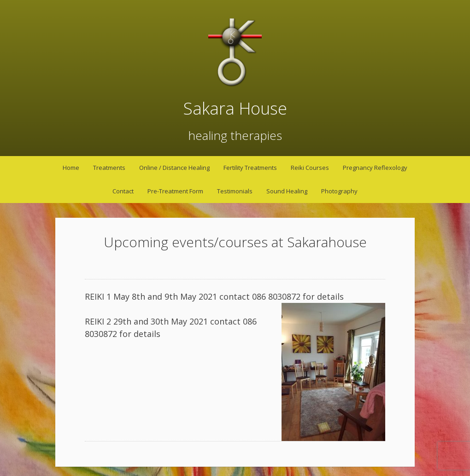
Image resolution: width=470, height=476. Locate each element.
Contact (123, 191)
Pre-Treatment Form (175, 191)
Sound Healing (287, 191)
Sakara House (235, 108)
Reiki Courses (310, 168)
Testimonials (235, 191)
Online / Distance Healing (174, 168)
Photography (339, 191)
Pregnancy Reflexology (375, 168)
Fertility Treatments (250, 168)
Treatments (109, 168)
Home (71, 168)
